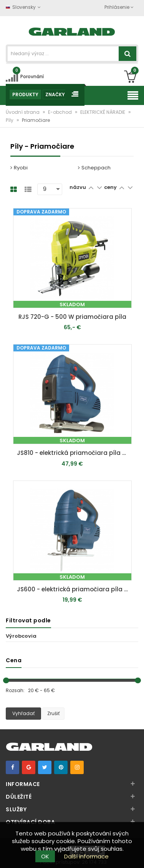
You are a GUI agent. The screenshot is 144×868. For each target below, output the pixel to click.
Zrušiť (53, 713)
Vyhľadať (23, 713)
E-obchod (60, 112)
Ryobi (19, 168)
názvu (78, 187)
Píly (10, 120)
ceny (111, 187)
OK (45, 856)
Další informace (86, 856)
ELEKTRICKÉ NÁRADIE (103, 112)
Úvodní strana (23, 112)
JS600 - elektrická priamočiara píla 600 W (74, 589)
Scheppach (94, 168)
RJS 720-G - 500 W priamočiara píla (72, 317)
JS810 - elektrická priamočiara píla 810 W (74, 453)
